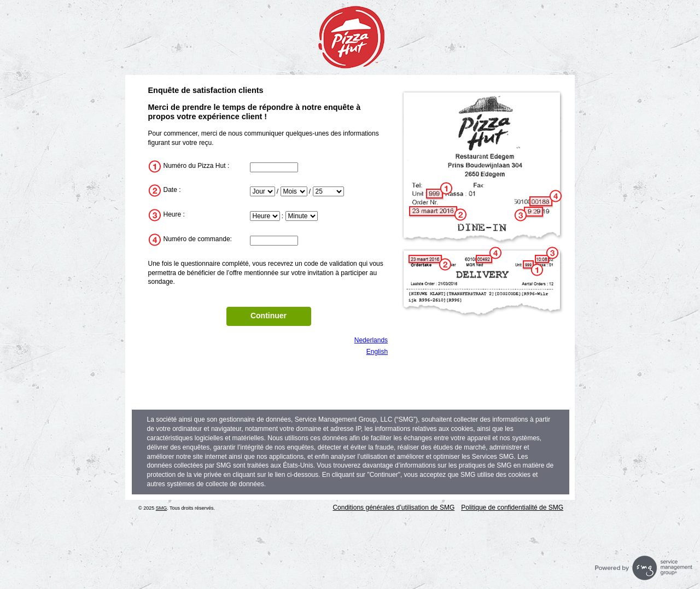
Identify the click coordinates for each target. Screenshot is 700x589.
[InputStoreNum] (274, 167)
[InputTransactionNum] (274, 241)
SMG (162, 508)
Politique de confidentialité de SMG (512, 508)
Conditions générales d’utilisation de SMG (393, 508)
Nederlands (371, 340)
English (377, 352)
